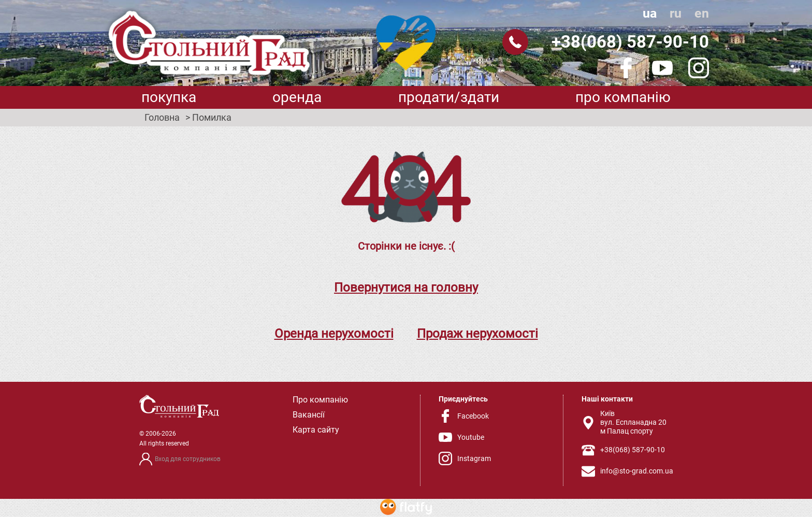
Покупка (169, 97)
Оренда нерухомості (334, 334)
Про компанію (623, 97)
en (702, 13)
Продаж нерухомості (477, 334)
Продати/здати (449, 97)
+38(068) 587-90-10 (630, 42)
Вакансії (309, 415)
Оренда (297, 97)
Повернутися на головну (406, 288)
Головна (162, 118)
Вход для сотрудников (188, 459)
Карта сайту (316, 430)
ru (676, 13)
